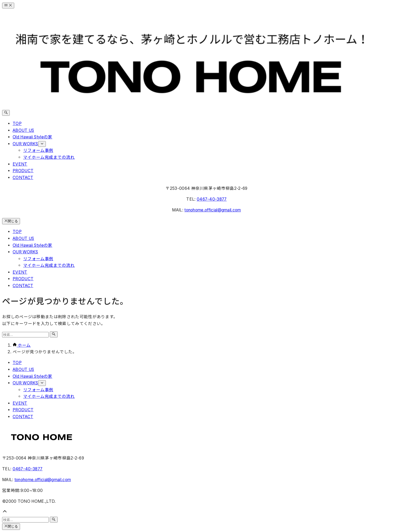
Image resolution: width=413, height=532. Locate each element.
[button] (206, 512)
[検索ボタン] (6, 113)
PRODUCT (23, 410)
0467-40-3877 (212, 199)
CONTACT (23, 417)
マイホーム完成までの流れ (49, 396)
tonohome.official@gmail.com (213, 210)
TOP (17, 363)
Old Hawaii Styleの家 (33, 376)
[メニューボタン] (8, 6)
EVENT (20, 403)
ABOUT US (23, 369)
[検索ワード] (25, 335)
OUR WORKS (29, 383)
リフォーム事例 (38, 390)
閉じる (11, 221)
